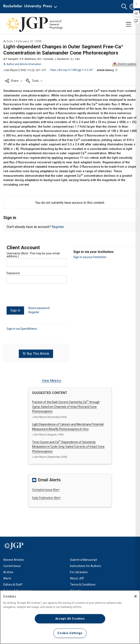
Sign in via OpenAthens (22, 329)
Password (13, 273)
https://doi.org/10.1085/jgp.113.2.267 (72, 70)
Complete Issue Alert (46, 490)
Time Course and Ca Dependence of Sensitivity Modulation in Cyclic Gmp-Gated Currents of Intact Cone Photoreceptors (68, 447)
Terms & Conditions (83, 585)
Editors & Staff (13, 585)
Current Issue (12, 566)
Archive (8, 572)
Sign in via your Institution (90, 257)
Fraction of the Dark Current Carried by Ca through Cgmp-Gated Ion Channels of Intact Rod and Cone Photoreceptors (66, 407)
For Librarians (79, 572)
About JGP (77, 578)
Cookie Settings (70, 633)
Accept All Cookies (70, 619)
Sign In (15, 310)
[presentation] (38, 297)
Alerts (7, 578)
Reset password (39, 308)
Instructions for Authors (86, 566)
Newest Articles (14, 560)
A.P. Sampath (11, 59)
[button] (124, 7)
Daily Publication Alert (46, 498)
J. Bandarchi (62, 59)
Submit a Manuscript (84, 560)
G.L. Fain (75, 59)
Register (58, 227)
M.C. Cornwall (45, 59)
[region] (70, 617)
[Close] (135, 596)
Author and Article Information (22, 64)
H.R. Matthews (28, 59)
